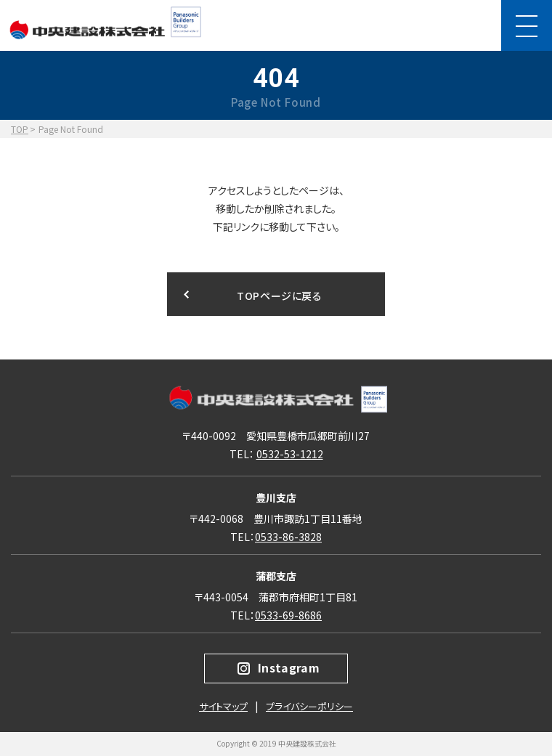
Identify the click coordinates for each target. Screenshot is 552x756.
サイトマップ (223, 706)
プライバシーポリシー (309, 706)
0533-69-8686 (288, 615)
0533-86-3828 (288, 537)
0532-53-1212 (290, 454)
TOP (20, 129)
